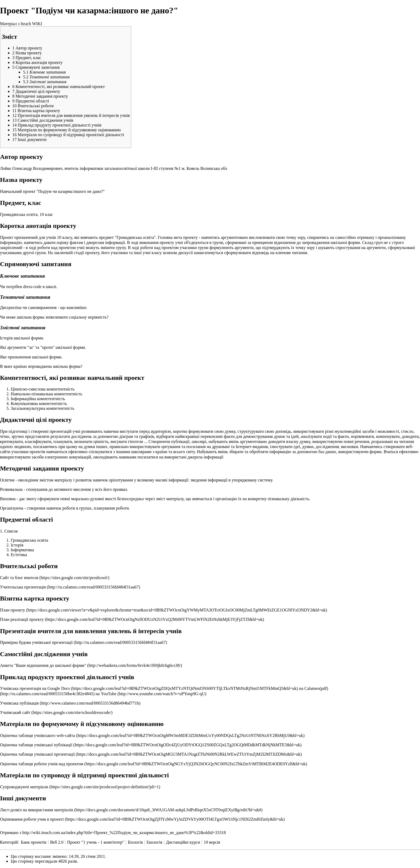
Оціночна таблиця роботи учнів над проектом (42, 764)
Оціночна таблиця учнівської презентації (37, 754)
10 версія (212, 842)
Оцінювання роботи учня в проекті (32, 819)
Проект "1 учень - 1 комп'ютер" (96, 842)
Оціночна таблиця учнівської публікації (36, 745)
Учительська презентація (23, 587)
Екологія (154, 842)
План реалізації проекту (22, 619)
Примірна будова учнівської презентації (36, 642)
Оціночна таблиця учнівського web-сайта (37, 735)
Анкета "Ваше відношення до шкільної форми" (44, 665)
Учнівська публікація (19, 703)
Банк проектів (34, 842)
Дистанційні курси (183, 842)
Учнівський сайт (15, 712)
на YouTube (106, 694)
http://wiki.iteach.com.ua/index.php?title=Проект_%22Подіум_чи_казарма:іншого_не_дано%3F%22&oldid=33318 (124, 833)
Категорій (9, 842)
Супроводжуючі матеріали (24, 787)
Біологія (135, 842)
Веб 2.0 (57, 842)
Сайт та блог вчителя (19, 578)
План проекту (12, 610)
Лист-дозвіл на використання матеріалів (37, 810)
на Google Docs (57, 688)
